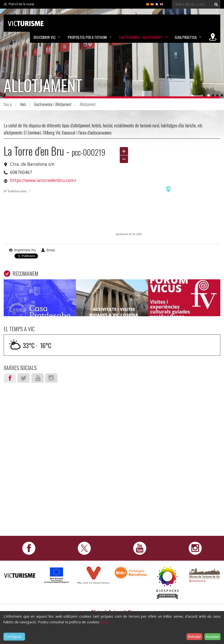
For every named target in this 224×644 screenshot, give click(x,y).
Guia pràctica (186, 37)
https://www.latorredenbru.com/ (43, 180)
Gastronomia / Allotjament (141, 37)
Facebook (10, 378)
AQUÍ (105, 622)
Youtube (38, 378)
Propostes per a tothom (87, 37)
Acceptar (212, 637)
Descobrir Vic (45, 37)
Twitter (24, 378)
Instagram (51, 378)
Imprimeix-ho (25, 250)
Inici (23, 104)
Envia (51, 250)
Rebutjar (194, 637)
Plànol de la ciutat (21, 4)
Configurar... (14, 637)
